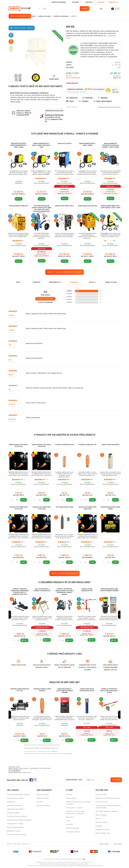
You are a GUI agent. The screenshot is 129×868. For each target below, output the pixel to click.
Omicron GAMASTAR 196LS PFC (19, 206)
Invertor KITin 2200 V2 (65, 143)
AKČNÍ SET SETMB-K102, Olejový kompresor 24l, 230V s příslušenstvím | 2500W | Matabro (64, 592)
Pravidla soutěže (13, 813)
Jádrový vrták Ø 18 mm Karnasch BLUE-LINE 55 (87, 690)
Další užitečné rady (103, 833)
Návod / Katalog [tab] (111, 282)
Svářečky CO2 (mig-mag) (61, 16)
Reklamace (11, 802)
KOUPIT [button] (25, 640)
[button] (24, 640)
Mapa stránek (104, 844)
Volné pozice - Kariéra (74, 808)
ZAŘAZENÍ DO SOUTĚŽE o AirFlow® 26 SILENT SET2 (54, 115)
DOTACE (40, 802)
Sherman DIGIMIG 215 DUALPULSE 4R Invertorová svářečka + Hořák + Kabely (110, 145)
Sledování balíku (43, 798)
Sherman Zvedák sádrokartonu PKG (87, 590)
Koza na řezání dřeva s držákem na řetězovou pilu (42, 590)
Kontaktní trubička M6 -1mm (87, 445)
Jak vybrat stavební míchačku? (107, 811)
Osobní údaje (118, 844)
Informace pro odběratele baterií (19, 820)
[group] (20, 615)
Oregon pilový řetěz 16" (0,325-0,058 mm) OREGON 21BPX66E (65, 691)
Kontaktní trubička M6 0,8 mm (65, 445)
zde (84, 859)
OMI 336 (55, 751)
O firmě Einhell (101, 795)
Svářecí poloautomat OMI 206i (88, 206)
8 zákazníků (49, 302)
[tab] (74, 282)
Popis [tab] (18, 282)
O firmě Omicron (102, 802)
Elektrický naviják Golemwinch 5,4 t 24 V (20, 690)
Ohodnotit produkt (45, 299)
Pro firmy (76, 2)
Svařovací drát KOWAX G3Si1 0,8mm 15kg (87, 508)
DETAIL (19, 199)
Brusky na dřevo (102, 822)
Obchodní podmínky (15, 805)
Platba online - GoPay (15, 824)
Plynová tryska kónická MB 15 (111, 445)
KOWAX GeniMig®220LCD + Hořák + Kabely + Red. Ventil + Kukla (42, 145)
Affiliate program (72, 828)
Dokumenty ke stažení (15, 798)
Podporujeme (71, 798)
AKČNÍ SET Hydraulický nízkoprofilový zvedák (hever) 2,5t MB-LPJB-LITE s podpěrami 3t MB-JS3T (20, 592)
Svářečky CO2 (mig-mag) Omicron (109, 107)
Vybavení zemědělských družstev (108, 798)
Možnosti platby (43, 795)
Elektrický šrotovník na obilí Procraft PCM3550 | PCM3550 (109, 590)
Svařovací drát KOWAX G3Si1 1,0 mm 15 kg (19, 508)
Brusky (98, 819)
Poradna (69, 795)
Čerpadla (99, 826)
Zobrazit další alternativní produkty (65, 272)
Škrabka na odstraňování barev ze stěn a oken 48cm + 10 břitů (109, 691)
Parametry (37, 282)
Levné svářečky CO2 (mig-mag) (49, 748)
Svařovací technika (44, 16)
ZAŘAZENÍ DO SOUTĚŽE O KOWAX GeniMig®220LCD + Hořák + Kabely (19, 145)
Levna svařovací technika (32, 748)
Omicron (118, 62)
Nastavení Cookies (14, 831)
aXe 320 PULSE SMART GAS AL (64, 206)
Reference (70, 817)
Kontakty (89, 2)
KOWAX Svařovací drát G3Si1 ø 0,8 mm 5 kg (42, 446)
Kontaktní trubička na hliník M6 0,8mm (42, 690)
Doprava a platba (43, 805)
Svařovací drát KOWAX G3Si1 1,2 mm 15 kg (42, 508)
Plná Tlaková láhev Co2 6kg (64, 507)
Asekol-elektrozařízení (16, 827)
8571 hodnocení (99, 89)
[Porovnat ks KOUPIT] (14, 640)
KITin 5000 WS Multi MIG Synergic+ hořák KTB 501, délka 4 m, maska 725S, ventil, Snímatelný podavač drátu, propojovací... (42, 209)
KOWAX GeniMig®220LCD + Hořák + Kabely (88, 144)
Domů (34, 16)
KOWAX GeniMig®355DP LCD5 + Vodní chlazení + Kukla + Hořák (110, 207)
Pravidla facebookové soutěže (18, 795)
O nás (68, 821)
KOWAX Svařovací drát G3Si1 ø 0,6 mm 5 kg (19, 446)
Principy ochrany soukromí (17, 816)
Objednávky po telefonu (16, 809)
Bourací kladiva (101, 815)
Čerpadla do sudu (102, 829)
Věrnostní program (59, 2)
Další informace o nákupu (17, 835)
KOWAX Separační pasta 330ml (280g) (110, 508)
